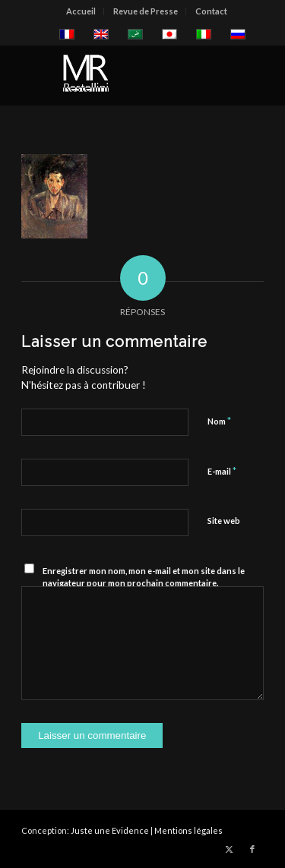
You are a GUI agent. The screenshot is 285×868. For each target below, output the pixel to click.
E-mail (222, 471)
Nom (219, 421)
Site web (224, 521)
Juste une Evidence (110, 830)
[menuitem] (81, 11)
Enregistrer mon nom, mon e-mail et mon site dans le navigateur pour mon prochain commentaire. (144, 577)
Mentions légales (188, 830)
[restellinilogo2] (118, 75)
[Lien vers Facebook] (252, 849)
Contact (211, 11)
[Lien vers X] (230, 849)
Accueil (81, 11)
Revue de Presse (146, 11)
